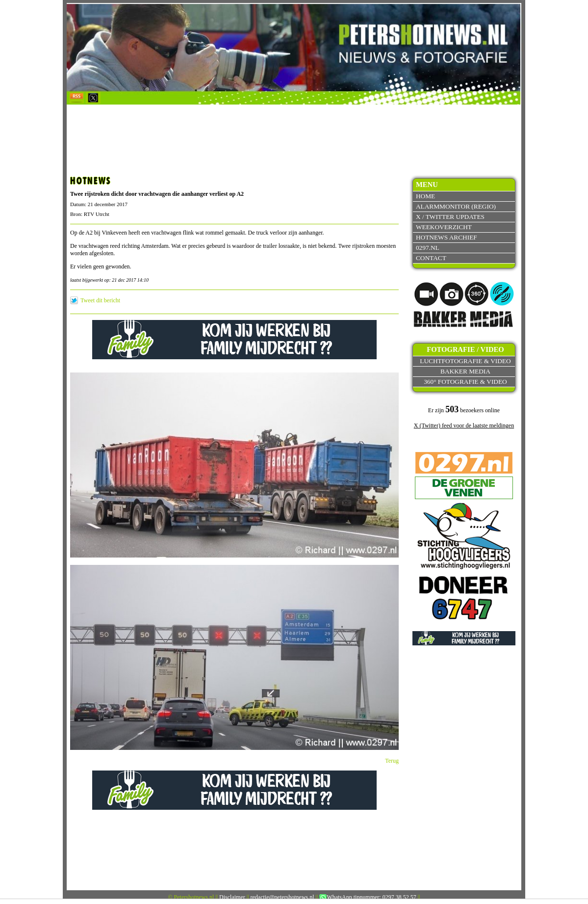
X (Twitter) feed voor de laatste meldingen (464, 425)
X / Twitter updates (450, 217)
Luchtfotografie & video (465, 361)
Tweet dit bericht (100, 300)
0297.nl (428, 248)
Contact (431, 258)
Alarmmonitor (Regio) (456, 206)
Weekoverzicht (444, 227)
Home (425, 196)
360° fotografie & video (465, 382)
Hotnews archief (447, 237)
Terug (392, 761)
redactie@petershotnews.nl (282, 897)
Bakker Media (465, 371)
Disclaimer (232, 897)
